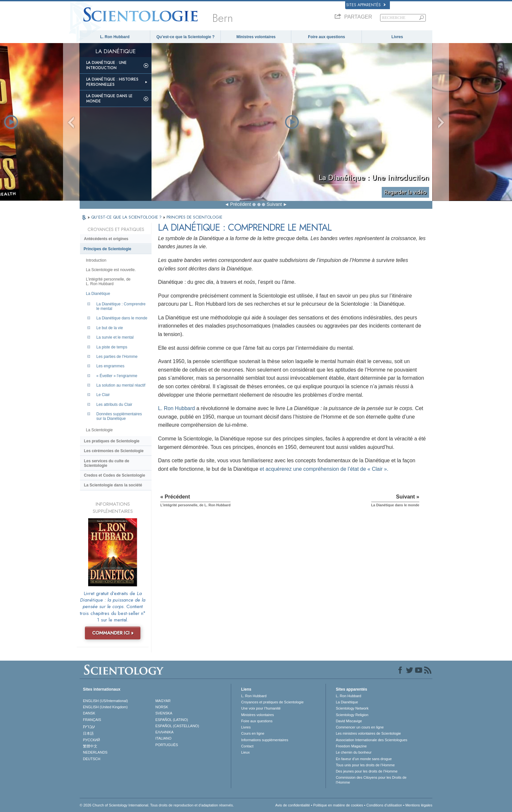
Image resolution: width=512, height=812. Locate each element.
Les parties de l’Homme (117, 357)
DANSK (89, 713)
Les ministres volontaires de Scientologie (368, 733)
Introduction (96, 260)
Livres (397, 37)
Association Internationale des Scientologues (371, 740)
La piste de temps (112, 347)
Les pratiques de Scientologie (112, 441)
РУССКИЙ (91, 740)
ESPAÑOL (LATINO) (172, 720)
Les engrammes (110, 366)
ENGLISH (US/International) (105, 701)
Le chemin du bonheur (353, 752)
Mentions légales (419, 805)
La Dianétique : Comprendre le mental (121, 306)
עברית (89, 727)
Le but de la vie (110, 328)
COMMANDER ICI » (113, 633)
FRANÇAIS (92, 720)
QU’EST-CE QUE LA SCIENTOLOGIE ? (127, 217)
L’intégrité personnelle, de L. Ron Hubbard (108, 282)
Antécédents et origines (106, 239)
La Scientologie (99, 430)
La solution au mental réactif (121, 385)
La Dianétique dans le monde (109, 99)
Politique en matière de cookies (338, 805)
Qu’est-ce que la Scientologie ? (185, 37)
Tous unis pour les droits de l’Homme (365, 765)
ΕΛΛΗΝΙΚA (165, 732)
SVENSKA (164, 713)
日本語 (88, 733)
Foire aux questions (326, 37)
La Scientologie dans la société (113, 485)
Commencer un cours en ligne (360, 727)
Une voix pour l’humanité (261, 708)
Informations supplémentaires (264, 740)
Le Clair (103, 395)
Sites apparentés (366, 5)
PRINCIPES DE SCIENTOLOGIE (194, 217)
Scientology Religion (352, 715)
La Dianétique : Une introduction (106, 65)
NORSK (162, 707)
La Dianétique (98, 294)
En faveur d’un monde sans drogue (364, 759)
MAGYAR (163, 701)
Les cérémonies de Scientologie (114, 451)
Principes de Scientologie (107, 249)
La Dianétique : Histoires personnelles (112, 82)
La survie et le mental (115, 337)
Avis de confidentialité (293, 805)
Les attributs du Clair (114, 405)
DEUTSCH (92, 759)
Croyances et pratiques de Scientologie (272, 702)
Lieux (245, 752)
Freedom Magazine (351, 746)
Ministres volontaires (256, 37)
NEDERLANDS (95, 752)
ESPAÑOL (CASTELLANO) (177, 726)
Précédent (241, 204)
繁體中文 (90, 746)
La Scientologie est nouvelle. (111, 270)
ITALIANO (163, 738)
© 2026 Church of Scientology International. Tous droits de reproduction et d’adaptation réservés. (157, 805)
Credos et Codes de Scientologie (114, 475)
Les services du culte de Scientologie (107, 463)
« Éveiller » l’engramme (117, 376)
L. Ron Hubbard (115, 37)
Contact (247, 746)
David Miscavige (349, 721)
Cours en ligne (253, 733)
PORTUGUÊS (167, 745)
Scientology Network (352, 708)
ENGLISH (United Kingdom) (105, 707)
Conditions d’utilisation (384, 805)
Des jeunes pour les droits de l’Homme (367, 771)
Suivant (274, 204)
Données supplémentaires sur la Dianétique (119, 416)
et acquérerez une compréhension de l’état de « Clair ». (324, 469)
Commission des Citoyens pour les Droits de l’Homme (371, 780)
